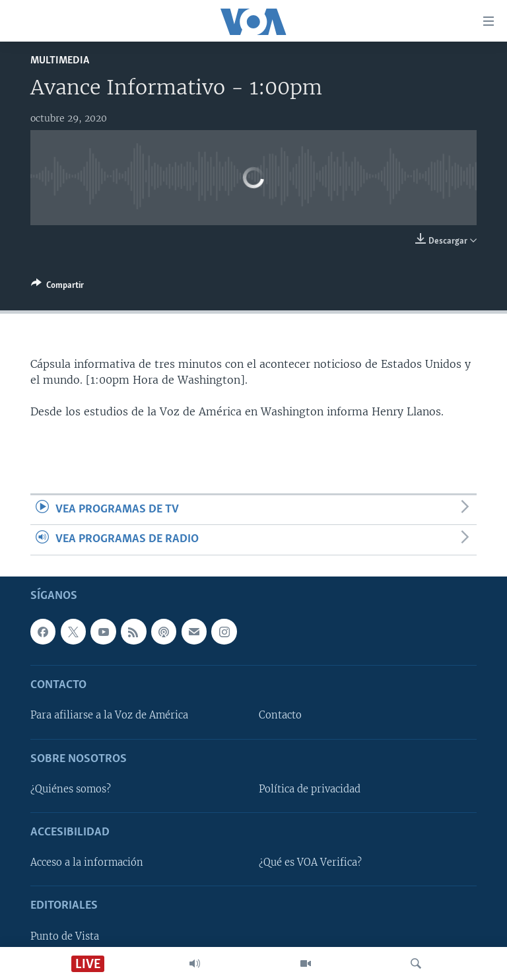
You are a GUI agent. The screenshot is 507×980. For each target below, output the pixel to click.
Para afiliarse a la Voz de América (109, 715)
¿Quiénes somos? (71, 788)
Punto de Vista (65, 936)
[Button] (57, 287)
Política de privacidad (310, 788)
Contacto (280, 715)
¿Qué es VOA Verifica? (310, 862)
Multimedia (60, 60)
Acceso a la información (87, 862)
